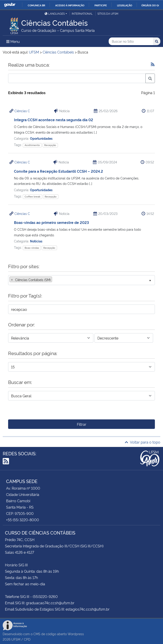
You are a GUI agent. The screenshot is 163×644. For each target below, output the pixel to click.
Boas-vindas (32, 248)
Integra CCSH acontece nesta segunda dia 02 (54, 120)
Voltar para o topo (143, 442)
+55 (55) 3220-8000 (23, 520)
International (82, 13)
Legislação (125, 5)
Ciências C (22, 111)
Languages (55, 13)
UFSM (16, 639)
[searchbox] (55, 280)
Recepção (50, 145)
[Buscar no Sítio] (131, 41)
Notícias (36, 241)
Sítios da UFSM (108, 13)
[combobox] (81, 280)
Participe (101, 5)
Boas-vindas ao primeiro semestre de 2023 (51, 222)
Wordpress (76, 634)
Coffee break (32, 196)
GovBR (10, 5)
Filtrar (82, 424)
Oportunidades (41, 138)
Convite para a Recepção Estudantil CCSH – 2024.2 (59, 171)
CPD (27, 639)
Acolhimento (32, 145)
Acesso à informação (70, 5)
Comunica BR (36, 5)
